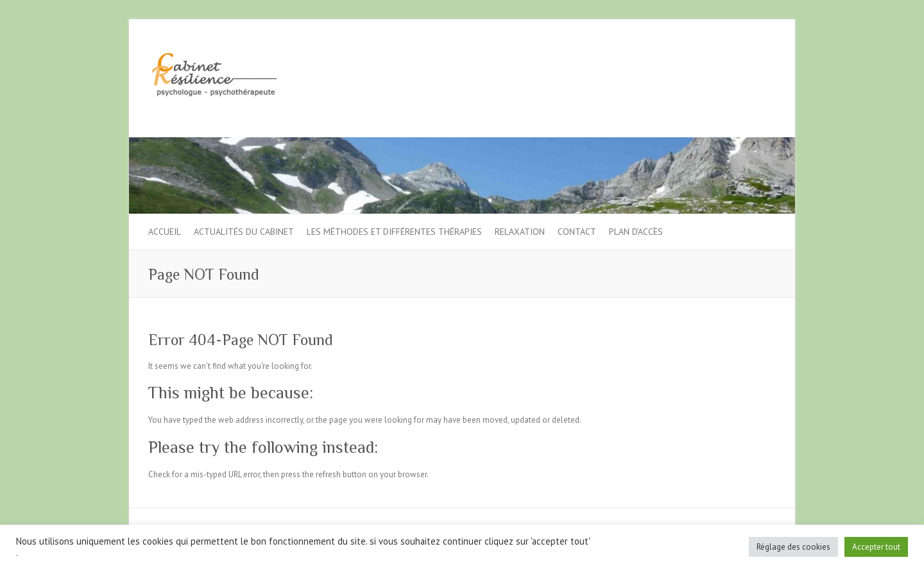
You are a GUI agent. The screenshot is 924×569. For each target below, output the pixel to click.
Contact (577, 232)
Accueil (165, 232)
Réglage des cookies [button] (793, 547)
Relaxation (520, 232)
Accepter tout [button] (876, 547)
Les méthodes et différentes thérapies (394, 232)
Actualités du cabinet (244, 232)
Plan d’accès (636, 232)
